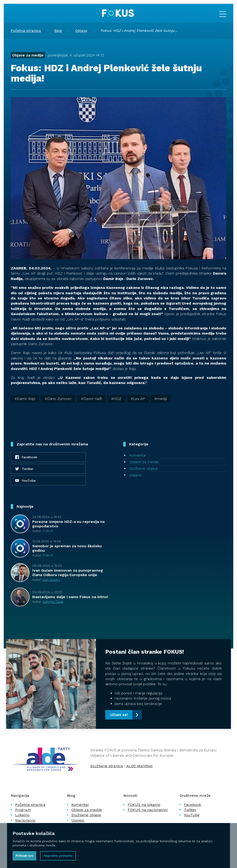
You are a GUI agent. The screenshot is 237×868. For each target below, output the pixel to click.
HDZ (117, 399)
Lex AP (139, 399)
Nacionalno (25, 820)
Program (23, 810)
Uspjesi (135, 475)
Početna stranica (26, 31)
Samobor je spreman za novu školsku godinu (67, 548)
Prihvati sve (24, 856)
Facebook (192, 805)
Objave (81, 31)
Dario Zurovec (59, 399)
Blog (58, 31)
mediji (162, 399)
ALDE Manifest (139, 766)
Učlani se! (119, 715)
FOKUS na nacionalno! (148, 810)
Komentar (138, 455)
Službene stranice (107, 766)
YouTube (192, 815)
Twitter (190, 810)
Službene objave (144, 468)
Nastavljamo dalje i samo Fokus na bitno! (70, 597)
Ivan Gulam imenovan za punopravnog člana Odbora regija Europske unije (68, 573)
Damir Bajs (26, 399)
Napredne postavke (58, 856)
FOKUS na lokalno (144, 805)
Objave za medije (28, 55)
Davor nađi (93, 399)
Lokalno (22, 815)
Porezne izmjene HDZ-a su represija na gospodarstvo (68, 524)
